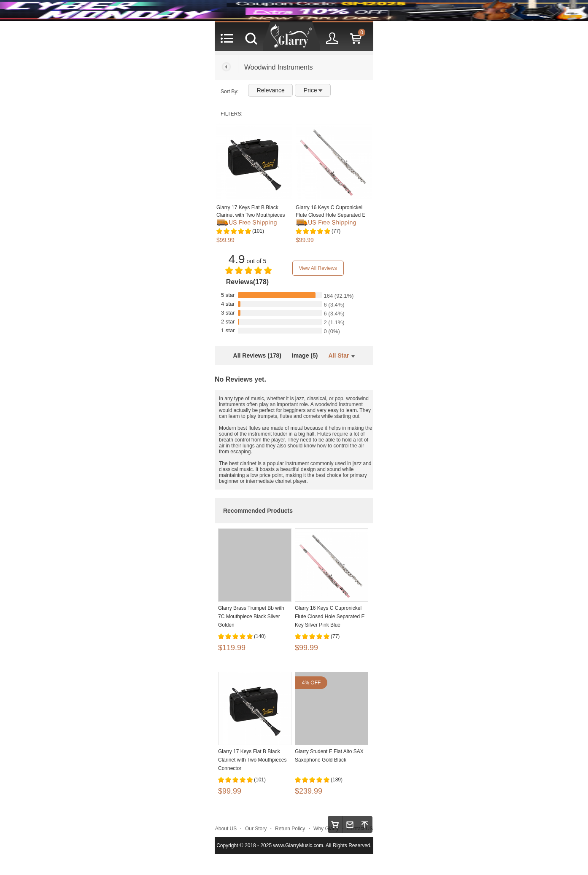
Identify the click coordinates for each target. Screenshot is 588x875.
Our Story (256, 829)
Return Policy (290, 829)
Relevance (271, 90)
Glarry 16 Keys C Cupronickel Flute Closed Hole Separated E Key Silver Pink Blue (330, 215)
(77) (336, 231)
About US (226, 829)
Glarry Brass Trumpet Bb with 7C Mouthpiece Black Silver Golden (251, 617)
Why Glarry (326, 829)
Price (313, 90)
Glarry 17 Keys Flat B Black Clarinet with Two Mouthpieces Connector (251, 215)
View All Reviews (318, 268)
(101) (258, 231)
